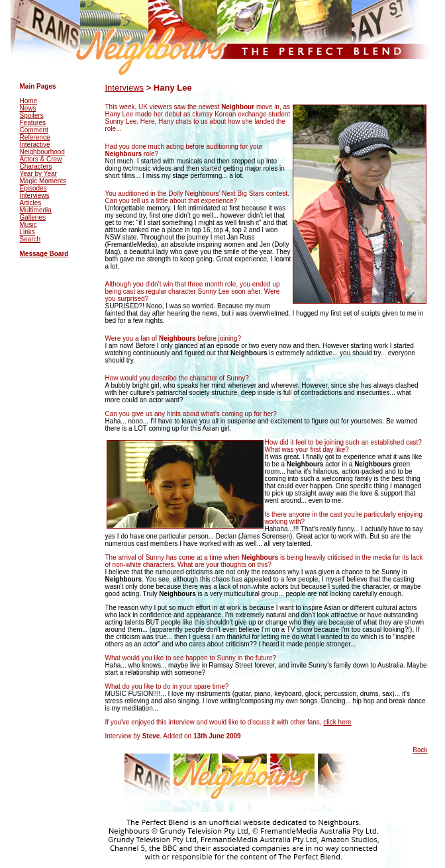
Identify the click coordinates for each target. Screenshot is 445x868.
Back (420, 750)
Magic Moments (43, 181)
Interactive (35, 145)
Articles (31, 203)
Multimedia (36, 210)
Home (29, 101)
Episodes (33, 188)
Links (27, 232)
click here (337, 722)
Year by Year (38, 174)
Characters (36, 166)
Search (30, 239)
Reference (35, 137)
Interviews (35, 195)
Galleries (33, 217)
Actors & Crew (41, 159)
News (28, 108)
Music (28, 225)
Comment (34, 130)
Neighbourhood (42, 152)
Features (33, 123)
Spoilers (32, 115)
